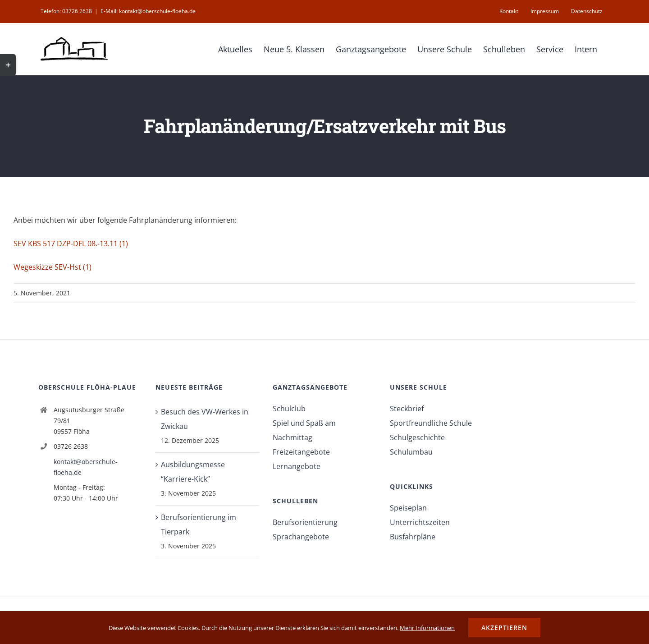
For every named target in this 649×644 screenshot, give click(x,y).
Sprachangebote (301, 537)
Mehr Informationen (427, 628)
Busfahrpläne (413, 537)
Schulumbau (411, 452)
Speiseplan (408, 508)
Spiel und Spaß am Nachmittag (304, 430)
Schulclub (289, 409)
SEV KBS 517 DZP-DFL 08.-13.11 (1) (71, 244)
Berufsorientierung (305, 522)
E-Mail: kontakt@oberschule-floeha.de (148, 11)
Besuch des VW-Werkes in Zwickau (205, 419)
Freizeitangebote (301, 452)
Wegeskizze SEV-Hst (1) (53, 267)
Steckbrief (407, 409)
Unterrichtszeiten (420, 522)
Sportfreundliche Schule (431, 423)
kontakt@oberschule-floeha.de (86, 467)
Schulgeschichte (417, 437)
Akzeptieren (504, 628)
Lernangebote (297, 466)
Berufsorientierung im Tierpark (199, 524)
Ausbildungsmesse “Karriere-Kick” (193, 472)
